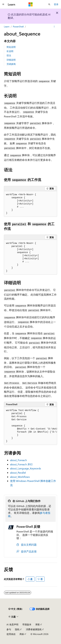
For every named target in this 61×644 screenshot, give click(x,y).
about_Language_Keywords (26, 468)
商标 (22, 634)
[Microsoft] (31, 4)
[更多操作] (54, 27)
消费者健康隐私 (34, 629)
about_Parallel (18, 473)
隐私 (17, 629)
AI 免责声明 (12, 624)
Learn (7, 27)
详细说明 (11, 60)
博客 (38, 624)
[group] (30, 426)
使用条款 (11, 634)
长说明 (10, 51)
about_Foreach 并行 (21, 464)
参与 (9, 629)
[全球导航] (3, 4)
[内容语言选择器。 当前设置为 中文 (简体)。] (15, 609)
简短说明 (11, 47)
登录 (56, 4)
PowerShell (18, 27)
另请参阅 (11, 64)
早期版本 (27, 624)
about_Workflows (20, 477)
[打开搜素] (49, 4)
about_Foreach (18, 460)
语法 (9, 55)
